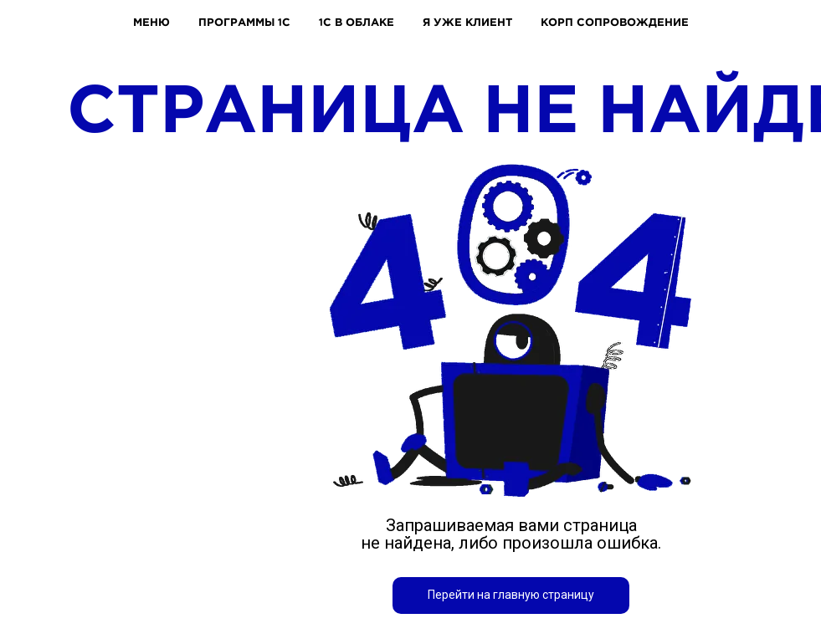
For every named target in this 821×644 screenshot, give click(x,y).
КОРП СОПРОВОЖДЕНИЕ (615, 22)
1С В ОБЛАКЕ (357, 22)
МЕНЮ (151, 22)
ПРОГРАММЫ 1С (244, 22)
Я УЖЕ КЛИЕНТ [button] (467, 22)
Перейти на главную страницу (511, 595)
